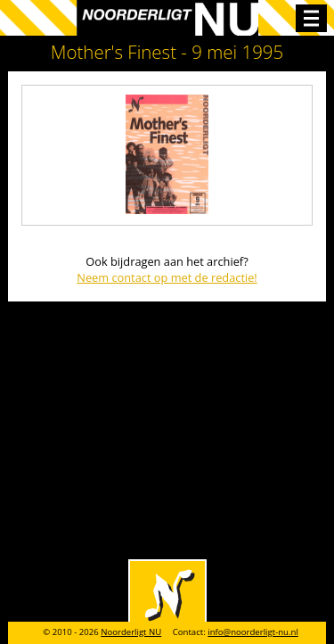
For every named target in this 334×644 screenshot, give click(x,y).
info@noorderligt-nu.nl (253, 632)
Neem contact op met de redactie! (167, 277)
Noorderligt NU (131, 632)
